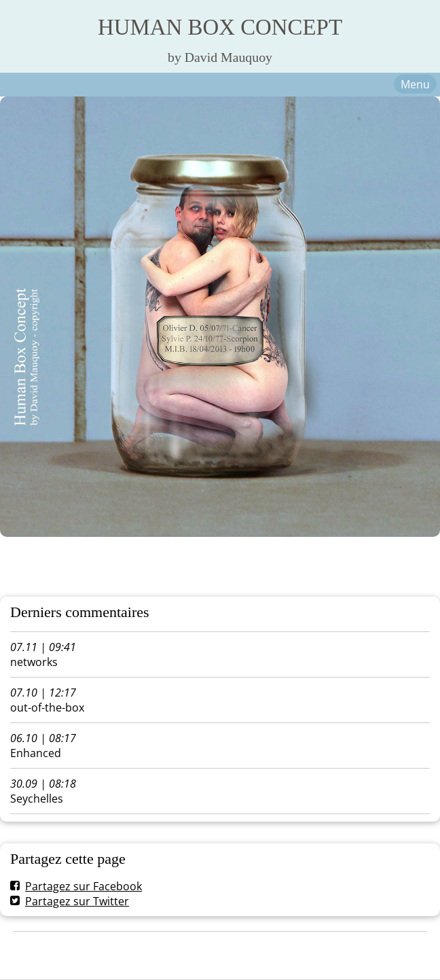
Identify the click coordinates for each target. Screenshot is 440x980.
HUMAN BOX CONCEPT (220, 27)
